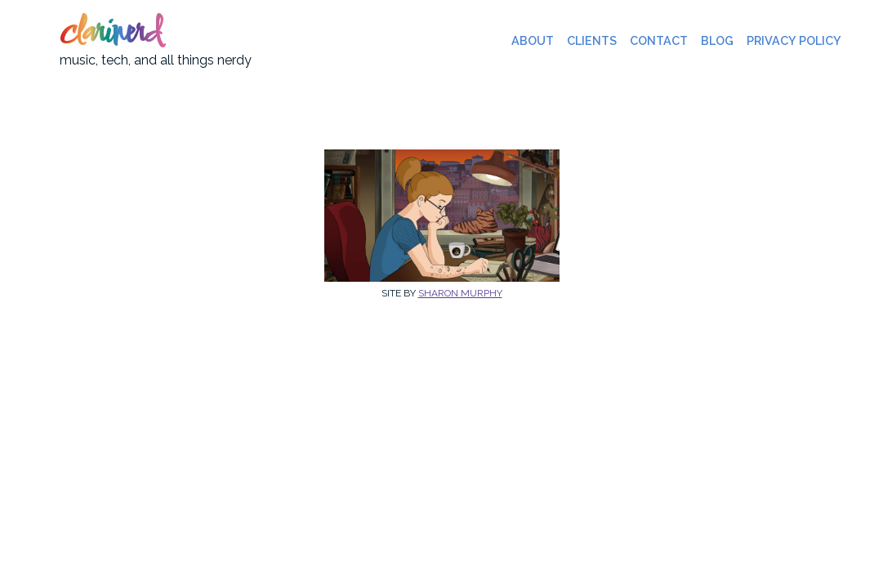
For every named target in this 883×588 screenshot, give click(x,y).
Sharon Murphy (460, 293)
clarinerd (110, 34)
